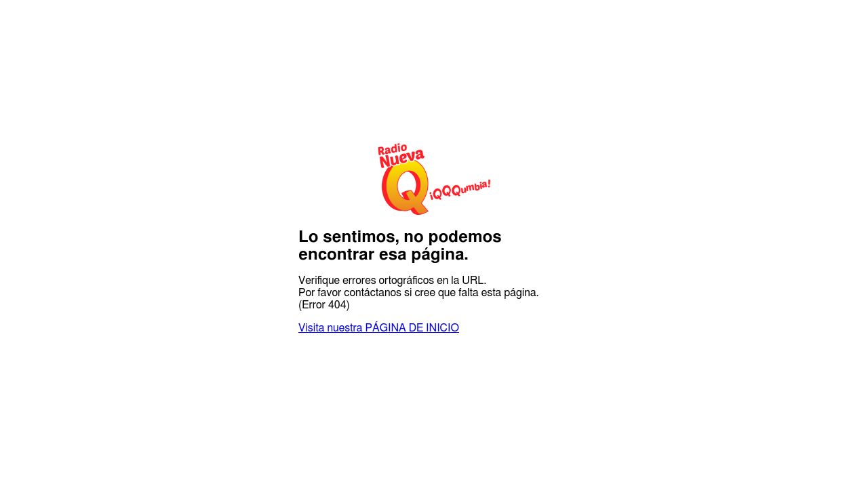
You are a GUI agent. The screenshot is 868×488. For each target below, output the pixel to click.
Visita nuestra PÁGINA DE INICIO (379, 328)
